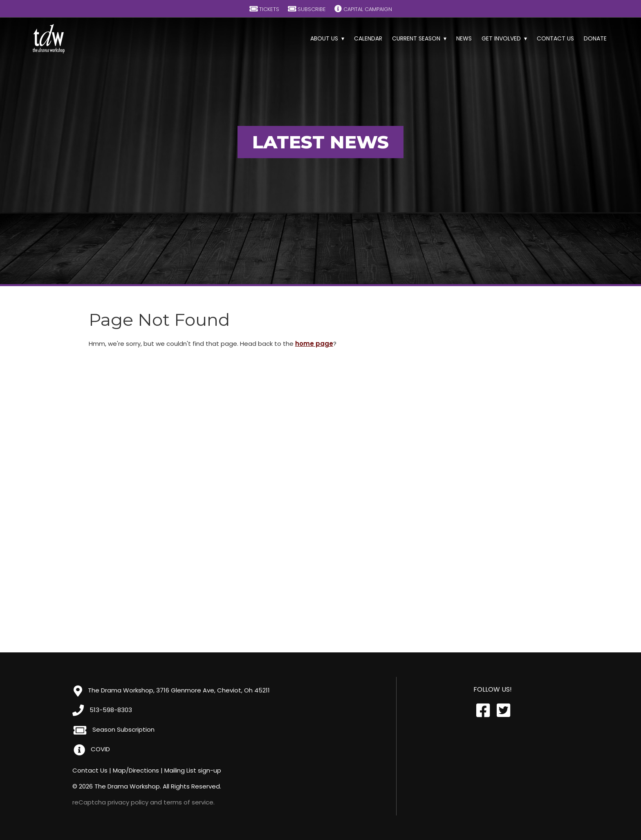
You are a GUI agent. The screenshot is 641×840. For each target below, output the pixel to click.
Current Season (416, 38)
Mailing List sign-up (193, 770)
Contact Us (555, 38)
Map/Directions (136, 770)
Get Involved (501, 38)
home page (314, 344)
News (464, 38)
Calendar (368, 38)
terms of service (188, 802)
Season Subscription (114, 729)
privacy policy (128, 802)
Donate (595, 38)
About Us (324, 38)
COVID (92, 749)
